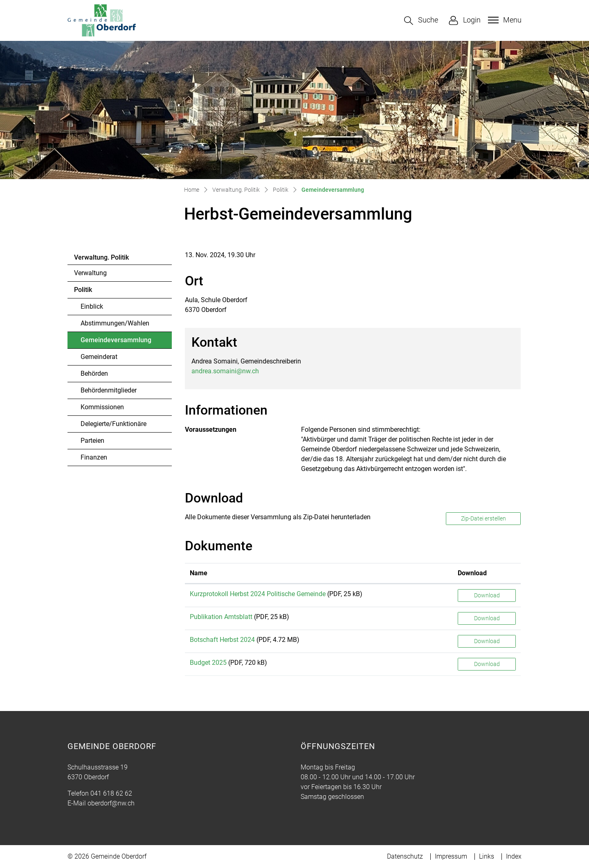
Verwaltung (90, 273)
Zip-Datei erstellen (483, 518)
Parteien (92, 441)
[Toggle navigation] (504, 20)
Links (487, 856)
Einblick (92, 306)
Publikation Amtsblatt (221, 617)
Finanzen (94, 457)
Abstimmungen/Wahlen (115, 323)
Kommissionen (102, 407)
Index (514, 856)
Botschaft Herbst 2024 (222, 640)
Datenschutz (405, 856)
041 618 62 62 (111, 793)
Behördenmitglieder (109, 390)
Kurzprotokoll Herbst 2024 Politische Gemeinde (258, 594)
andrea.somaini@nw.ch (225, 371)
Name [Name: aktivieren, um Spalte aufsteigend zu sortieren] (199, 573)
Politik (83, 290)
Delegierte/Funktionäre (114, 424)
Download (487, 595)
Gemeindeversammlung (116, 342)
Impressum (451, 856)
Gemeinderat (99, 357)
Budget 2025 (208, 663)
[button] (421, 21)
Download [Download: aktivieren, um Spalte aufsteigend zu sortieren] (472, 573)
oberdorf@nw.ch (111, 803)
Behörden (94, 373)
